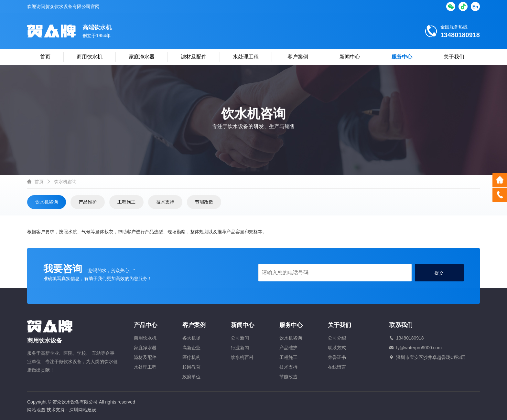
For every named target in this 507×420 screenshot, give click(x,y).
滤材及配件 (194, 57)
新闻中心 (350, 57)
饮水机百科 (242, 357)
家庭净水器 (142, 57)
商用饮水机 (90, 57)
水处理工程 (246, 57)
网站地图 (36, 410)
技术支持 (165, 202)
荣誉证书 (337, 357)
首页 (45, 57)
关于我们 (454, 57)
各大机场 (191, 338)
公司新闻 (240, 338)
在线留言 (337, 367)
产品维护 (88, 202)
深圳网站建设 (83, 410)
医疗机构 (191, 357)
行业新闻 (240, 348)
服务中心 (402, 57)
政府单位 (191, 377)
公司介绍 (337, 338)
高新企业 (191, 348)
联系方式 (337, 348)
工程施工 (126, 202)
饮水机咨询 (47, 202)
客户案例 (298, 57)
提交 (439, 273)
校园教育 (191, 367)
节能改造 (204, 202)
